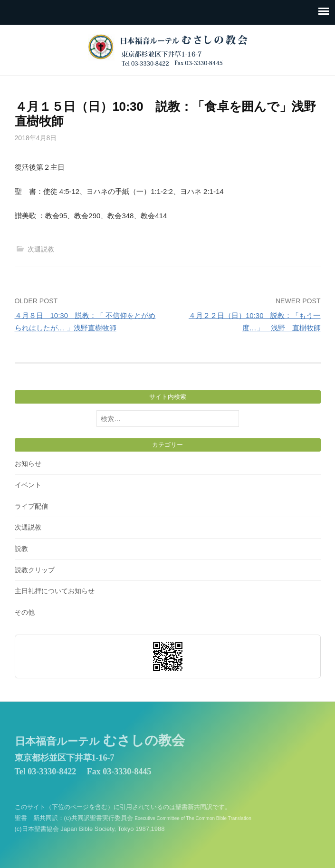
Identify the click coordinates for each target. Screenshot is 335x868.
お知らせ (28, 463)
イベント (28, 485)
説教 (21, 549)
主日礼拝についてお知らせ (55, 591)
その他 (25, 612)
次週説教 (41, 249)
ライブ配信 (31, 506)
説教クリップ (35, 570)
